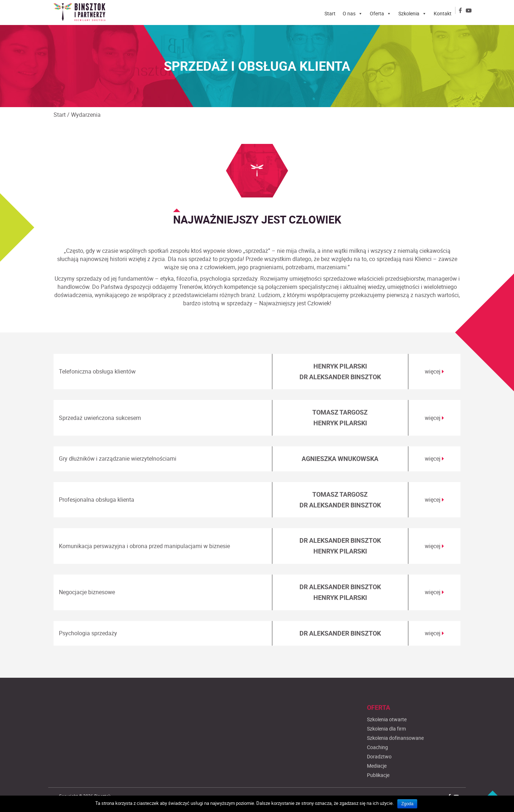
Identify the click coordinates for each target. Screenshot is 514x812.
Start (330, 13)
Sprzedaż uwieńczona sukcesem (100, 418)
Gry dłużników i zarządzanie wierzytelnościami (118, 458)
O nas (349, 13)
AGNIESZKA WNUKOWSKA (340, 458)
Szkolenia (409, 13)
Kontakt (443, 13)
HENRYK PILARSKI (340, 366)
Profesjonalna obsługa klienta (97, 500)
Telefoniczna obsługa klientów (97, 371)
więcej (434, 371)
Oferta (377, 13)
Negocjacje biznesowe (87, 592)
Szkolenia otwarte (387, 752)
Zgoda (407, 804)
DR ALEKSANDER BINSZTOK (340, 377)
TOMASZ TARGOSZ (340, 412)
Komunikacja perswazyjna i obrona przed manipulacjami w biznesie (144, 546)
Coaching (377, 780)
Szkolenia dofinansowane (395, 771)
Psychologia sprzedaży (88, 633)
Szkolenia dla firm (386, 761)
